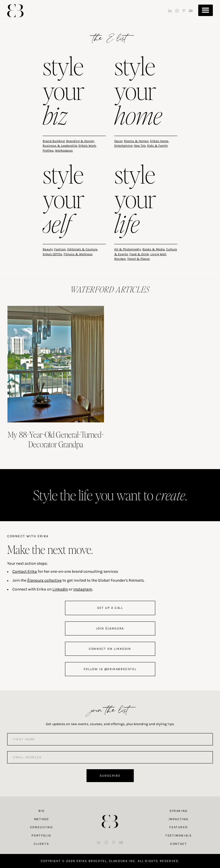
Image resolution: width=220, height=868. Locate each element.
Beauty (48, 249)
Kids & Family (158, 146)
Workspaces (64, 150)
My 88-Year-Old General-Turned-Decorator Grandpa (56, 439)
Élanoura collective (44, 580)
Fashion (60, 249)
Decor (118, 141)
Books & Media (154, 249)
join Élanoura (110, 628)
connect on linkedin (110, 649)
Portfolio (41, 835)
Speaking (179, 811)
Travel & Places (139, 259)
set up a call (110, 608)
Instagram (83, 589)
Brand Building (54, 141)
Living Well (158, 254)
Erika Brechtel (15, 11)
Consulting (42, 827)
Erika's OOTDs (52, 254)
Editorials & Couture (82, 249)
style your (64, 92)
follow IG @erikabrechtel (110, 669)
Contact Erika (25, 571)
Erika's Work (87, 146)
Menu (206, 10)
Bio (42, 811)
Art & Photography (128, 249)
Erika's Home (159, 141)
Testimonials (178, 835)
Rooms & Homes (136, 141)
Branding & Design (80, 141)
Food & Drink (139, 254)
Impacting (179, 819)
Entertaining (123, 146)
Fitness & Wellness (78, 254)
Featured (178, 827)
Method (42, 819)
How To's (140, 146)
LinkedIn (60, 589)
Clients (41, 844)
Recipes (120, 259)
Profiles (48, 150)
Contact (178, 844)
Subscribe (110, 776)
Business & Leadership (60, 146)
